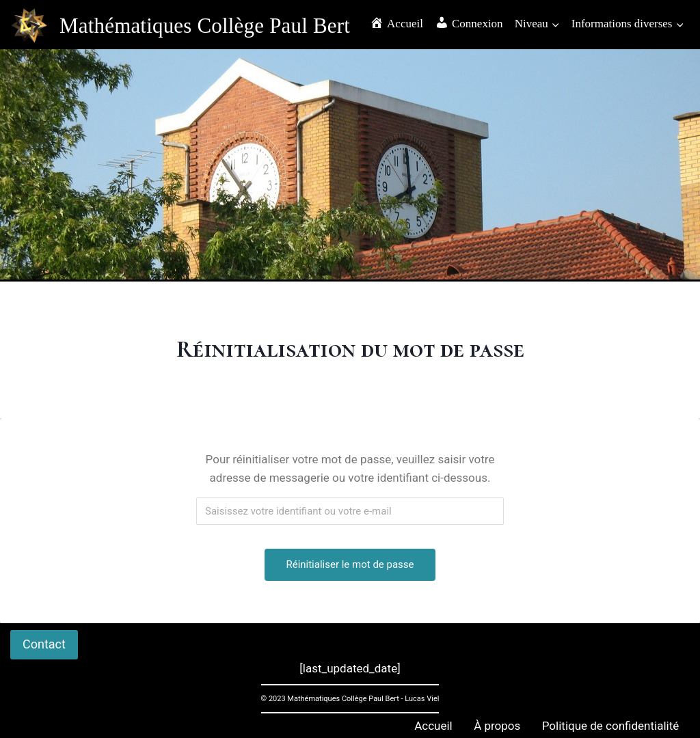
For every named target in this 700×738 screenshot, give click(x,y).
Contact (44, 644)
